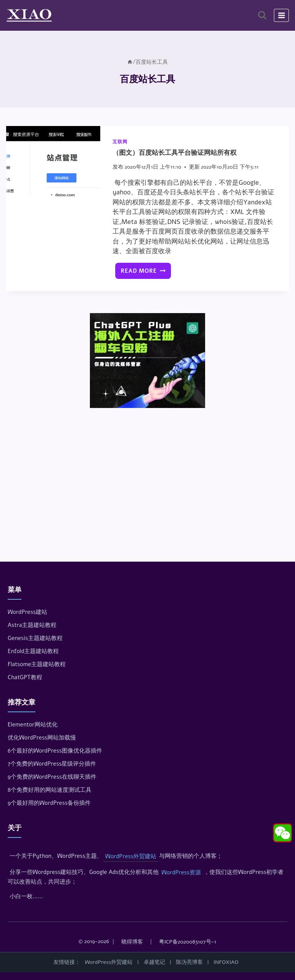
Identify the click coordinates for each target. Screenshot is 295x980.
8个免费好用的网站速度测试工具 (50, 790)
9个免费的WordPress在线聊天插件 (52, 777)
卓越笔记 (154, 962)
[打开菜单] (281, 15)
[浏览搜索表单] (262, 15)
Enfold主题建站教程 (33, 651)
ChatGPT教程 (25, 677)
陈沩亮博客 (189, 962)
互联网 (120, 142)
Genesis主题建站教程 (35, 638)
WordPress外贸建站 (131, 856)
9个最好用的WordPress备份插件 (49, 803)
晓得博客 (132, 942)
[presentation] (53, 161)
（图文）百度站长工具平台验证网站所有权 (175, 153)
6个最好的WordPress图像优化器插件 (55, 751)
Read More (145, 273)
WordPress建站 (27, 612)
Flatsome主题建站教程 (37, 664)
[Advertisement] (147, 471)
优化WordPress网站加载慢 (42, 738)
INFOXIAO (226, 962)
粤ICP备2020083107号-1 (188, 942)
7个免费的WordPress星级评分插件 (52, 764)
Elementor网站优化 (33, 725)
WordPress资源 (181, 872)
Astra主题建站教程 (32, 625)
